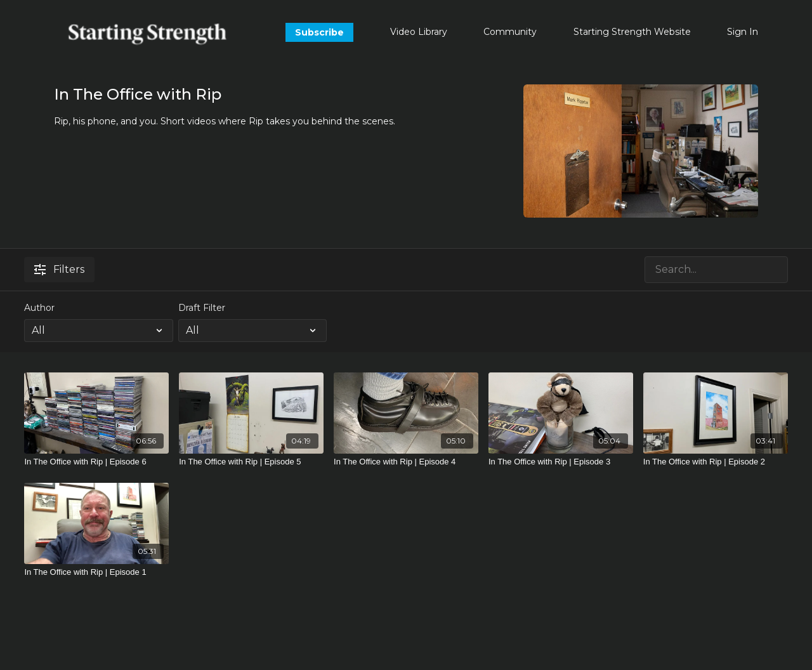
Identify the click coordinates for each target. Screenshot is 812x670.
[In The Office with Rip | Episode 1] (96, 572)
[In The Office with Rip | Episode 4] (406, 462)
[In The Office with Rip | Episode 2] (716, 462)
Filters (59, 269)
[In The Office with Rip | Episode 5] (251, 462)
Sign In (743, 32)
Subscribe (319, 32)
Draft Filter (202, 308)
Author (39, 308)
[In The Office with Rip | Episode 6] (96, 462)
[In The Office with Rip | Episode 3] (561, 462)
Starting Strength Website (632, 32)
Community (510, 32)
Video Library (419, 32)
